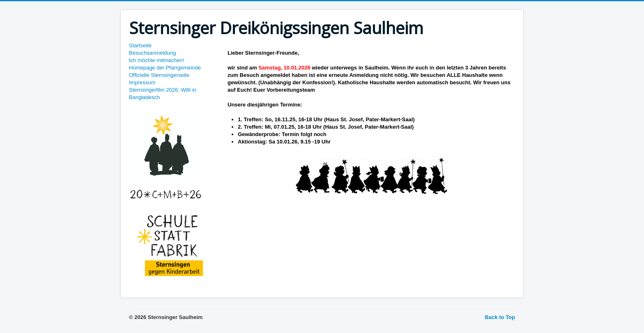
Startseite (140, 45)
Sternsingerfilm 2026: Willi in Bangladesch (163, 94)
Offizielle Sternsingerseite (159, 75)
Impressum (142, 82)
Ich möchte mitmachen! (156, 60)
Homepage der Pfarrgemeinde (165, 68)
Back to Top (500, 317)
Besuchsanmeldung (152, 53)
